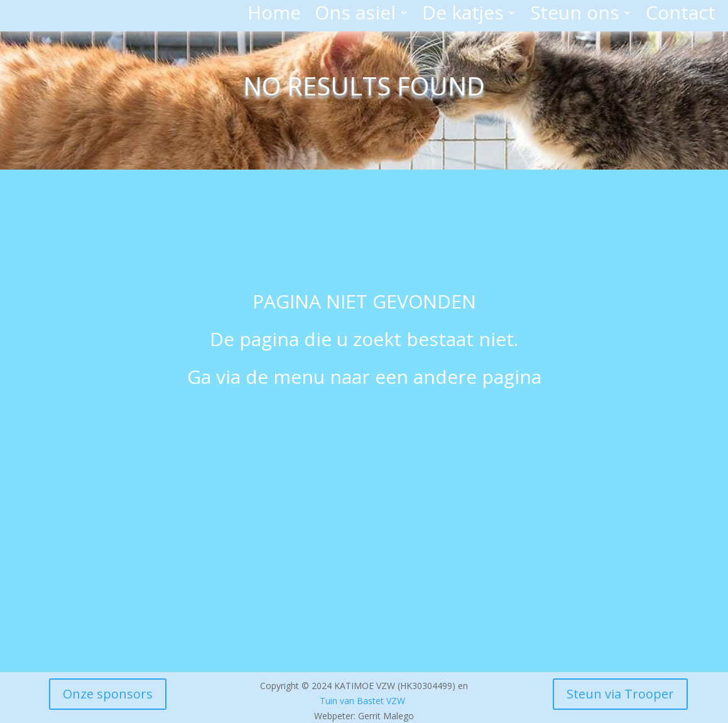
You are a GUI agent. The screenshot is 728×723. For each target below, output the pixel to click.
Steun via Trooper (620, 694)
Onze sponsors (108, 694)
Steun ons (575, 15)
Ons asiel (355, 15)
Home (274, 15)
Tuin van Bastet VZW (362, 701)
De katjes (463, 15)
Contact (681, 15)
